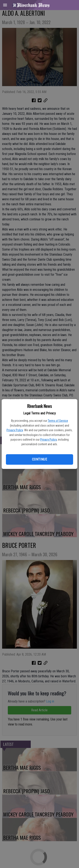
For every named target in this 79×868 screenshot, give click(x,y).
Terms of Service (58, 421)
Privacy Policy (15, 430)
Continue (39, 459)
